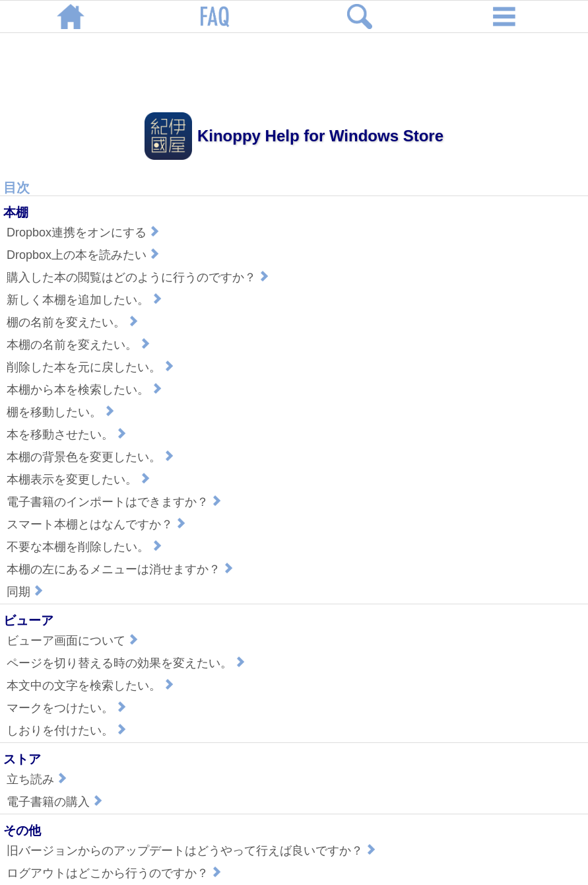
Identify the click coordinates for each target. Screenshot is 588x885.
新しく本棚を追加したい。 (86, 300)
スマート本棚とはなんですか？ (98, 524)
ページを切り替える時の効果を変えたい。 (127, 663)
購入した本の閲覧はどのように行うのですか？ (139, 277)
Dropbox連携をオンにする (84, 232)
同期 (26, 592)
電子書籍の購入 (56, 802)
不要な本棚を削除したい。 (86, 547)
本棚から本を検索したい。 (86, 390)
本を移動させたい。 (68, 435)
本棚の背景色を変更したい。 (92, 457)
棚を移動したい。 (62, 412)
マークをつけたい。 (68, 708)
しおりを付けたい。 (68, 730)
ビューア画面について (74, 641)
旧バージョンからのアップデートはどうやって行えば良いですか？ (193, 851)
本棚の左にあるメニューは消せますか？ (121, 569)
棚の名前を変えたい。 (74, 322)
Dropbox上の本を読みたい (84, 255)
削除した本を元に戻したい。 (92, 367)
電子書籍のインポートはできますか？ (115, 502)
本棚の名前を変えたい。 (80, 345)
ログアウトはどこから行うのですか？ (115, 873)
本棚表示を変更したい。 (80, 479)
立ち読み (38, 779)
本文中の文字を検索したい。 (92, 686)
